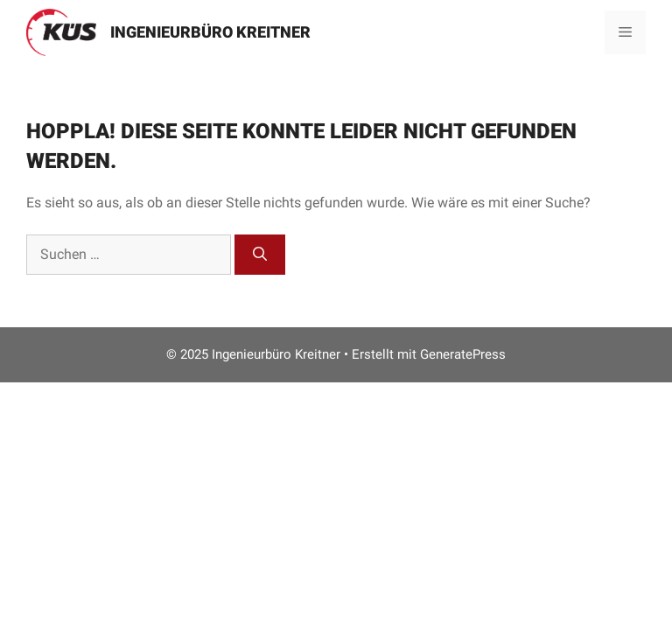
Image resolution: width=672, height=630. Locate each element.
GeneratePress (463, 354)
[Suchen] (260, 255)
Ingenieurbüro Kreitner (210, 32)
